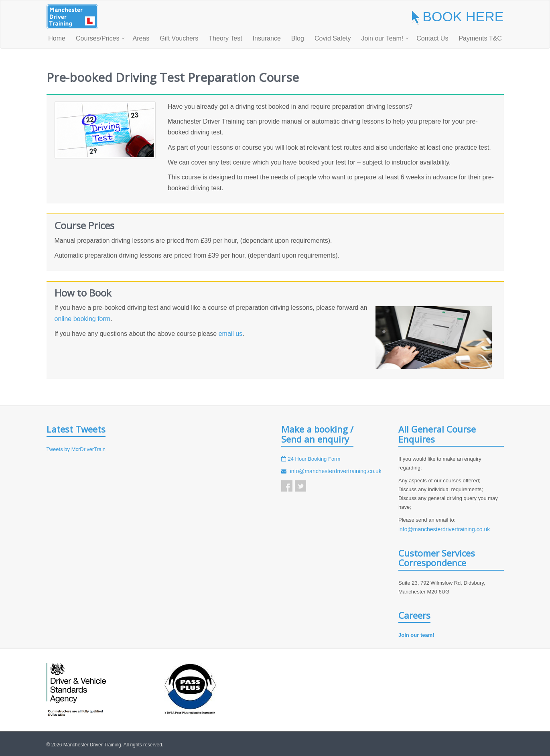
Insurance (267, 38)
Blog (298, 38)
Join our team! (416, 635)
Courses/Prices (97, 38)
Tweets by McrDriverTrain (76, 449)
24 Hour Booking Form (314, 459)
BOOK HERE (457, 16)
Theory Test (225, 38)
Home (57, 38)
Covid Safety (333, 38)
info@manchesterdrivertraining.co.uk (336, 471)
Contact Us (432, 38)
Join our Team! (383, 38)
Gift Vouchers (179, 38)
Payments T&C (480, 38)
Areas (141, 38)
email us (231, 334)
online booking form (83, 319)
